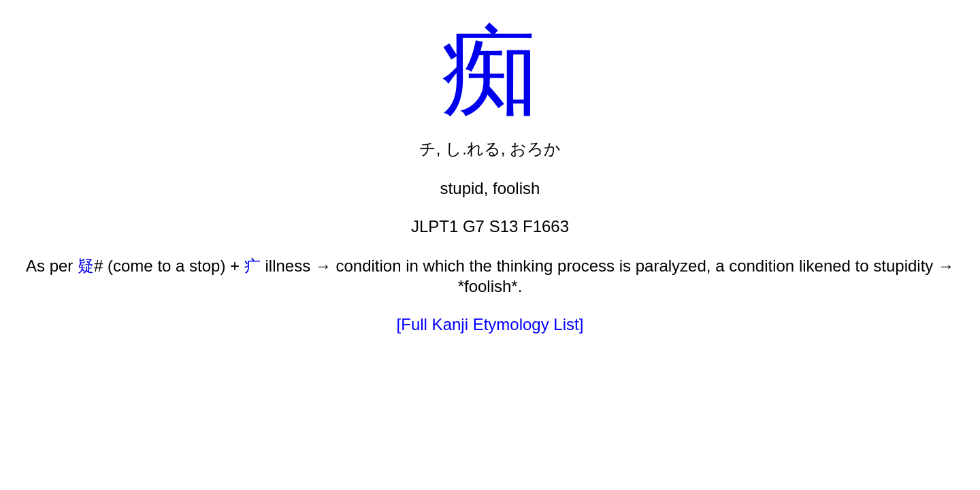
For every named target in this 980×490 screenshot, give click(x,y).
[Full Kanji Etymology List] (490, 324)
